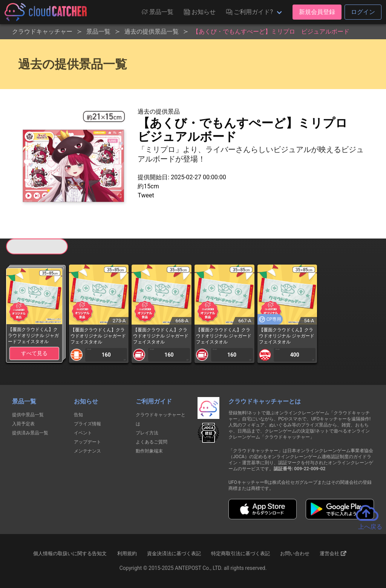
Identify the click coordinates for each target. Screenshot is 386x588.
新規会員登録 (317, 12)
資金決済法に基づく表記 (174, 553)
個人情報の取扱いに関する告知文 (70, 553)
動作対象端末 (149, 451)
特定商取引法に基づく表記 (240, 553)
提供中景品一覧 (28, 415)
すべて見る (34, 353)
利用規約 (127, 553)
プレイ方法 (147, 433)
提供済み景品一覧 (30, 433)
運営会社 (333, 554)
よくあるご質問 (152, 442)
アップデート (87, 442)
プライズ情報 (87, 424)
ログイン (363, 12)
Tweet (146, 195)
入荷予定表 (23, 424)
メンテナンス (87, 451)
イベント (83, 433)
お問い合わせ (295, 553)
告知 (78, 415)
